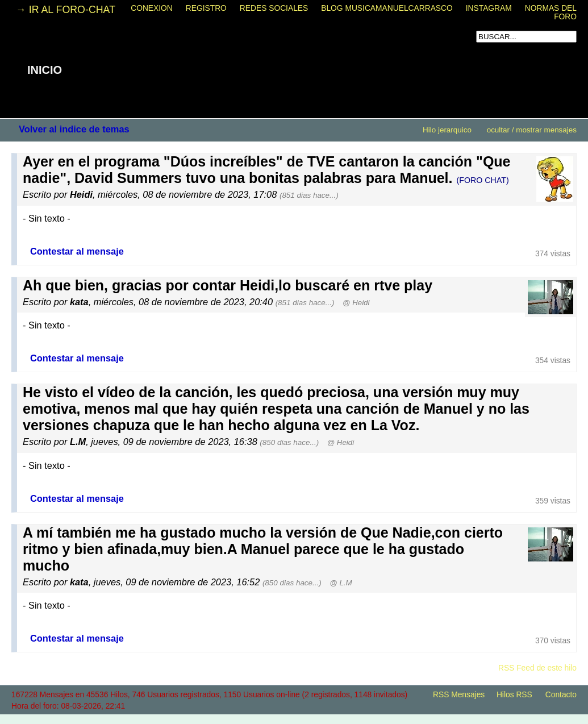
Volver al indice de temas (74, 129)
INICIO (45, 70)
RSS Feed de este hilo (537, 668)
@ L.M (341, 583)
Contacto (561, 695)
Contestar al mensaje (77, 251)
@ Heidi (356, 303)
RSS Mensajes (459, 695)
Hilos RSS (514, 695)
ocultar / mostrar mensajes (532, 130)
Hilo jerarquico (447, 130)
